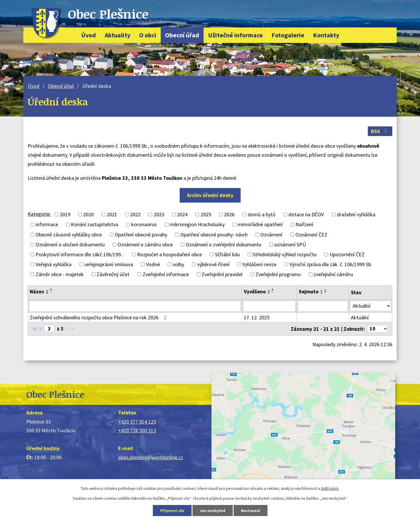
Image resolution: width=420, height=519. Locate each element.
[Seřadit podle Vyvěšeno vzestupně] (273, 289)
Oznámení (271, 235)
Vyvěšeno (257, 291)
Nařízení (304, 225)
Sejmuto (311, 291)
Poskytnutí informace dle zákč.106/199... (80, 254)
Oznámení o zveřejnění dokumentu (224, 244)
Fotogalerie (288, 35)
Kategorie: (39, 214)
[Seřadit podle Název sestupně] (51, 292)
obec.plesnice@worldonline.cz (151, 457)
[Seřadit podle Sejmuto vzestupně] (326, 289)
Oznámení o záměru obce (145, 244)
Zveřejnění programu (278, 274)
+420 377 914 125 (137, 422)
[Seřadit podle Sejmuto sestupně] (326, 292)
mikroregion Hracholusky (197, 225)
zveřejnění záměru (333, 274)
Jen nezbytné (213, 511)
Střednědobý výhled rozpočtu (285, 254)
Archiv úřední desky (210, 195)
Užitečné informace (235, 35)
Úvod (89, 35)
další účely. (330, 488)
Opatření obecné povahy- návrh (214, 235)
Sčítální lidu (227, 254)
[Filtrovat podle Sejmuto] (323, 306)
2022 (135, 214)
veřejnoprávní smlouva (109, 264)
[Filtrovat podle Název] (135, 306)
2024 (182, 214)
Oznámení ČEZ (311, 235)
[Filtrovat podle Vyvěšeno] (269, 306)
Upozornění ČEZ (347, 254)
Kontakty (326, 35)
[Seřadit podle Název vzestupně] (51, 289)
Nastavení (251, 511)
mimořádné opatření (260, 225)
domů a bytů (262, 214)
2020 (88, 214)
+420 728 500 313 (137, 430)
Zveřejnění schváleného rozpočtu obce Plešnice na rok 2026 (99, 317)
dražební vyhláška (356, 214)
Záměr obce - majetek (60, 274)
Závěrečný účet (113, 274)
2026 (229, 214)
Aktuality (118, 35)
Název (39, 291)
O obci (148, 35)
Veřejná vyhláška (54, 264)
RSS (380, 131)
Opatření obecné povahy (141, 235)
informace (47, 225)
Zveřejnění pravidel (222, 274)
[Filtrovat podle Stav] (371, 306)
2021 (112, 214)
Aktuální (360, 317)
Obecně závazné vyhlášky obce (69, 235)
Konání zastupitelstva (94, 225)
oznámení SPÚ (290, 244)
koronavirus (144, 225)
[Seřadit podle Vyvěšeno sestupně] (273, 292)
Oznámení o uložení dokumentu (70, 244)
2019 (65, 214)
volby (178, 264)
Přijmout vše (172, 511)
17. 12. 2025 (257, 317)
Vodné (153, 264)
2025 (206, 214)
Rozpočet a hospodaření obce (169, 254)
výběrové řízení (213, 264)
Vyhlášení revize (259, 264)
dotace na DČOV (306, 214)
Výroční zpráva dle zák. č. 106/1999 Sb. (331, 264)
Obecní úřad (182, 35)
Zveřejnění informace (166, 274)
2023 (159, 214)
